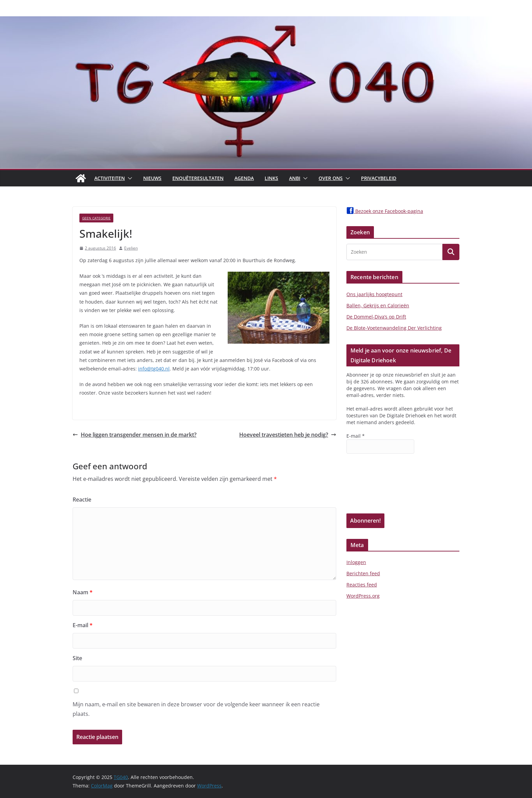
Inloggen (356, 562)
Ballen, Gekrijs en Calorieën (378, 305)
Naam (83, 592)
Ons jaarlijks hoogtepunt (374, 294)
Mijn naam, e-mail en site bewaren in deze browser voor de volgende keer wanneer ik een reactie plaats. (196, 709)
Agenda (244, 178)
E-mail (83, 625)
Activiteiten (110, 178)
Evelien (131, 248)
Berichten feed (363, 573)
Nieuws (152, 178)
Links (271, 178)
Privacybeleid (379, 178)
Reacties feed (362, 585)
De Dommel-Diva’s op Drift (376, 317)
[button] (129, 178)
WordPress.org (363, 596)
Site (77, 658)
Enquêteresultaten (198, 178)
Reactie (82, 500)
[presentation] (374, 489)
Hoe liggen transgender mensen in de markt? (135, 435)
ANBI (295, 178)
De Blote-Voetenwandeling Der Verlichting (394, 328)
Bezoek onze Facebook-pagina (385, 211)
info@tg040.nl (154, 369)
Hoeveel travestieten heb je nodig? (288, 435)
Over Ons (331, 178)
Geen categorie (96, 218)
